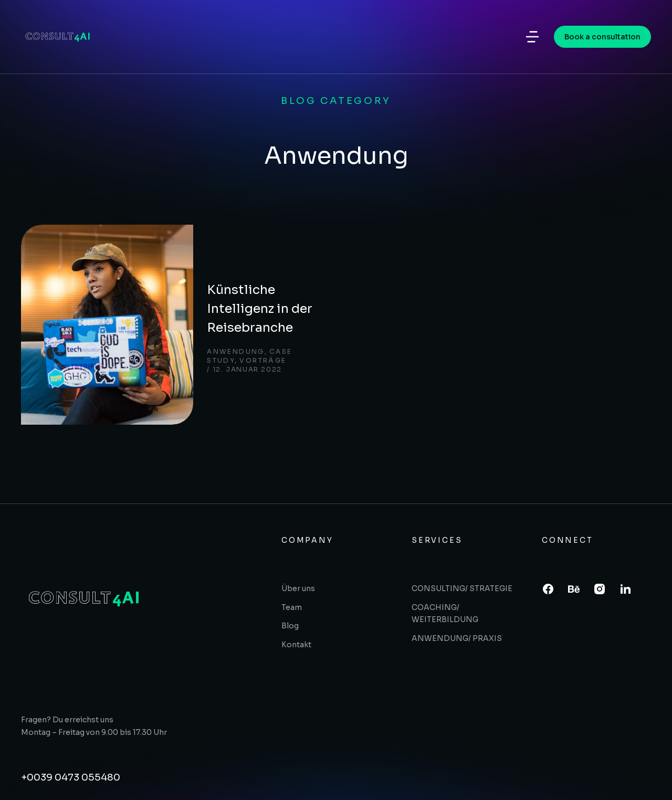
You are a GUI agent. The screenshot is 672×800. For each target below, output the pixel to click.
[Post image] (73, 277)
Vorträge (293, 297)
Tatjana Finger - (443, 775)
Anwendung (176, 297)
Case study (237, 297)
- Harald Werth (511, 775)
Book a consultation (602, 39)
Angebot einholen (66, 730)
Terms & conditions (608, 775)
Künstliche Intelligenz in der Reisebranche (227, 263)
